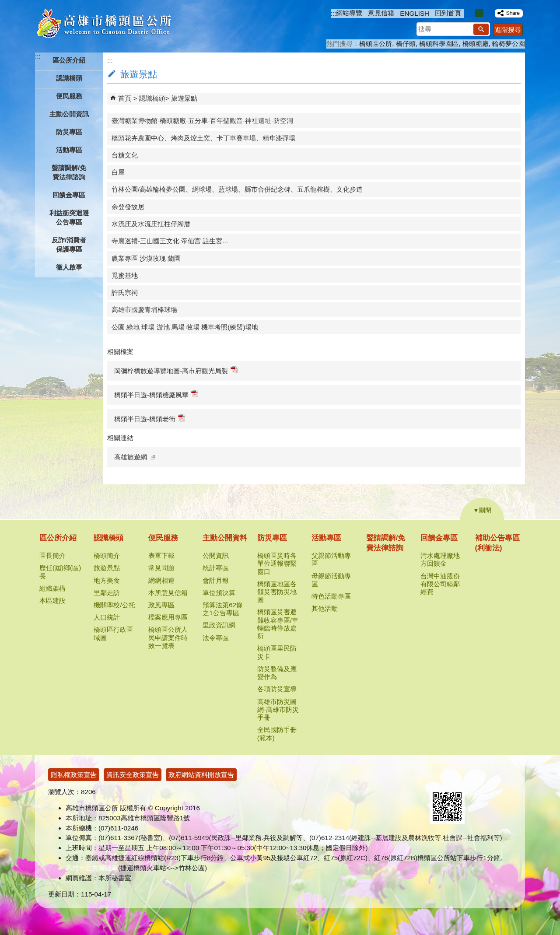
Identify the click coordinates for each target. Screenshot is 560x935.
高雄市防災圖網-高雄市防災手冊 (278, 709)
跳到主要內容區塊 (5, 5)
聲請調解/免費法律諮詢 (69, 172)
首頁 (125, 98)
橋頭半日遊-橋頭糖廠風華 (156, 394)
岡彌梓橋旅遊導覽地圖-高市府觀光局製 (176, 370)
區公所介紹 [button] (69, 60)
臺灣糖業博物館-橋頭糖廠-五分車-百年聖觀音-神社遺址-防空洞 (202, 121)
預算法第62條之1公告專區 (223, 609)
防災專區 (272, 538)
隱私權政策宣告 (74, 775)
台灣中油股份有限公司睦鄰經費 (440, 584)
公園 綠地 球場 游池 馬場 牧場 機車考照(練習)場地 (185, 327)
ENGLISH (415, 13)
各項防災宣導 (277, 689)
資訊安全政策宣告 (133, 775)
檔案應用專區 (168, 617)
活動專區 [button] (69, 150)
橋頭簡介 (107, 555)
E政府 (439, 778)
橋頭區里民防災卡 (277, 652)
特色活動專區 (331, 596)
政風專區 (161, 605)
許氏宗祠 (125, 292)
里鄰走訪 (107, 593)
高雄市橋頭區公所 (104, 24)
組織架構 (52, 588)
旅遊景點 (184, 98)
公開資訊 (216, 555)
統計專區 (216, 568)
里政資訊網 (219, 625)
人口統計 (107, 617)
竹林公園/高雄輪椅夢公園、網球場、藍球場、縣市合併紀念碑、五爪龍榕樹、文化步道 (237, 189)
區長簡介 (52, 555)
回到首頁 (448, 13)
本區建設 (52, 601)
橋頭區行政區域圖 (113, 633)
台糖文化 (125, 155)
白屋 (118, 172)
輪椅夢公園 (509, 44)
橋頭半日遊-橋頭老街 (150, 418)
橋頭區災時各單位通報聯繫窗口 (277, 563)
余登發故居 (128, 207)
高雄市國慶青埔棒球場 (144, 310)
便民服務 (163, 538)
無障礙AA (482, 779)
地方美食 (107, 580)
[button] (481, 29)
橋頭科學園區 (439, 44)
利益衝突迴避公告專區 (69, 217)
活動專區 (326, 538)
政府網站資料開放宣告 (201, 775)
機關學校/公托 (114, 605)
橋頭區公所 (376, 44)
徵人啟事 (69, 267)
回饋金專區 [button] (69, 195)
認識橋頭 (152, 98)
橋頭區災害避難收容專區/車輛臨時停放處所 (278, 624)
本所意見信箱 (168, 593)
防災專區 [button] (69, 132)
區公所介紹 (58, 538)
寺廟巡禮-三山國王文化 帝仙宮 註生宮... (170, 241)
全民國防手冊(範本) (277, 734)
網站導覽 (349, 13)
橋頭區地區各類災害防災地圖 (277, 592)
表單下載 (161, 555)
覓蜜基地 (125, 275)
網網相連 (161, 580)
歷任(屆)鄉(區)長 (60, 572)
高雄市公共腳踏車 (92, 868)
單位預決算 (219, 593)
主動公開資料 (225, 538)
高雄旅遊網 (135, 457)
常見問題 (161, 568)
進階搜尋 (508, 30)
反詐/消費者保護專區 (69, 245)
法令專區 (216, 638)
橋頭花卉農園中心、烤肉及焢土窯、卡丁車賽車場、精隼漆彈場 (203, 138)
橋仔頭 (406, 44)
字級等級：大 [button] (488, 13)
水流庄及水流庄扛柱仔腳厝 (151, 224)
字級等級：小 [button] (470, 13)
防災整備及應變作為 (277, 673)
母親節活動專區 (331, 580)
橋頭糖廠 (476, 44)
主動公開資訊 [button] (69, 114)
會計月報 (216, 580)
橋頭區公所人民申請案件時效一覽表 (168, 637)
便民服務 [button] (69, 96)
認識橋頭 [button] (69, 78)
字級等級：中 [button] (479, 13)
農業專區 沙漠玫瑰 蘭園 (146, 258)
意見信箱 (381, 13)
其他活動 (325, 608)
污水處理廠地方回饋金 (440, 559)
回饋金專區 (439, 538)
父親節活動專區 (331, 559)
